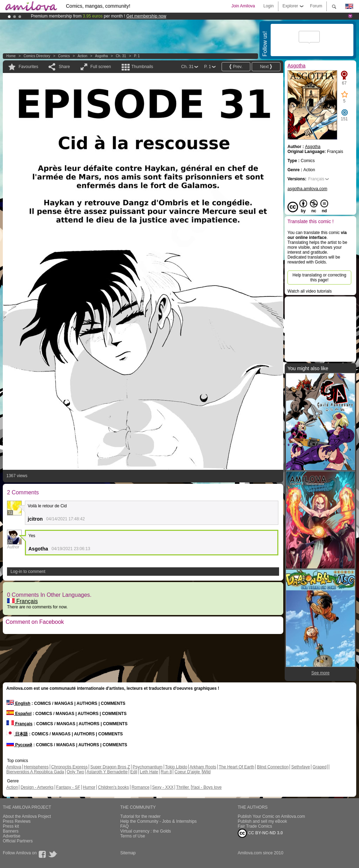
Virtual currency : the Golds (146, 831)
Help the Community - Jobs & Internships (158, 821)
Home (11, 56)
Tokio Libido (176, 767)
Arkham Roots (203, 767)
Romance (140, 787)
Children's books (113, 787)
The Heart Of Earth (236, 767)
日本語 (17, 734)
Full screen (101, 67)
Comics (64, 56)
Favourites (28, 67)
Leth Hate (149, 772)
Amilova (14, 767)
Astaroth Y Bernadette (107, 772)
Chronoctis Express (69, 767)
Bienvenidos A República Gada (35, 772)
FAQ (124, 826)
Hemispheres (36, 767)
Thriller (183, 787)
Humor (89, 787)
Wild (206, 772)
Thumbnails (142, 67)
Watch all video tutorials (310, 291)
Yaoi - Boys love (206, 787)
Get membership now (146, 16)
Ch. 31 (121, 56)
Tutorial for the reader (140, 816)
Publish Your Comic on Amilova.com (271, 816)
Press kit (11, 826)
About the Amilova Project (27, 816)
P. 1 (137, 56)
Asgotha (101, 56)
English (18, 703)
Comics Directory (37, 56)
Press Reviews (17, 821)
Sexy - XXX (163, 787)
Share (64, 67)
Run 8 (166, 772)
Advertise (12, 836)
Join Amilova (243, 6)
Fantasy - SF (68, 787)
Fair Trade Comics (255, 826)
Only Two (75, 772)
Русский (19, 745)
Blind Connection (273, 767)
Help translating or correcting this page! (319, 278)
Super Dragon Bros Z (110, 767)
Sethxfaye (301, 767)
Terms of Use (133, 836)
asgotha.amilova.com (307, 189)
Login (268, 6)
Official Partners (18, 841)
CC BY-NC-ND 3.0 (260, 833)
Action (82, 56)
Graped (319, 767)
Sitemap (128, 853)
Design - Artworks (37, 787)
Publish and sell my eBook (262, 821)
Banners (11, 831)
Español (19, 714)
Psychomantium (147, 767)
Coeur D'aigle (188, 772)
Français (22, 601)
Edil (134, 772)
